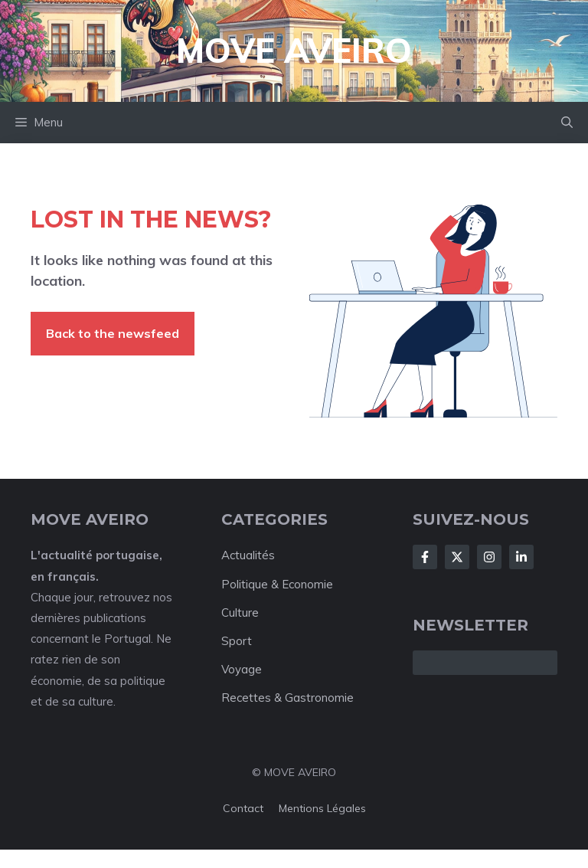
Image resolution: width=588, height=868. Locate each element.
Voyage (242, 669)
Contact (243, 808)
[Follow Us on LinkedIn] (521, 557)
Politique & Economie (277, 584)
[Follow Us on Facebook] (425, 557)
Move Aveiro (294, 50)
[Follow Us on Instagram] (489, 557)
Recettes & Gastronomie (287, 698)
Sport (237, 641)
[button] (567, 123)
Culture (240, 613)
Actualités (248, 555)
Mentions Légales (322, 808)
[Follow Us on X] (457, 557)
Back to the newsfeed (113, 333)
